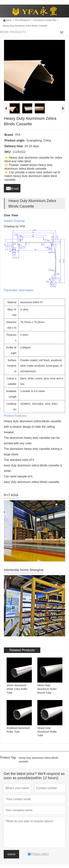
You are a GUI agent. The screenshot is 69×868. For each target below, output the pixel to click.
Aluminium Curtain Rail (45, 20)
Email (12, 188)
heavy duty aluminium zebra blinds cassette (39, 760)
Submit (11, 854)
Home (7, 20)
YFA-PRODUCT (23, 20)
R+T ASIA (11, 495)
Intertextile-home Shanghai (24, 570)
